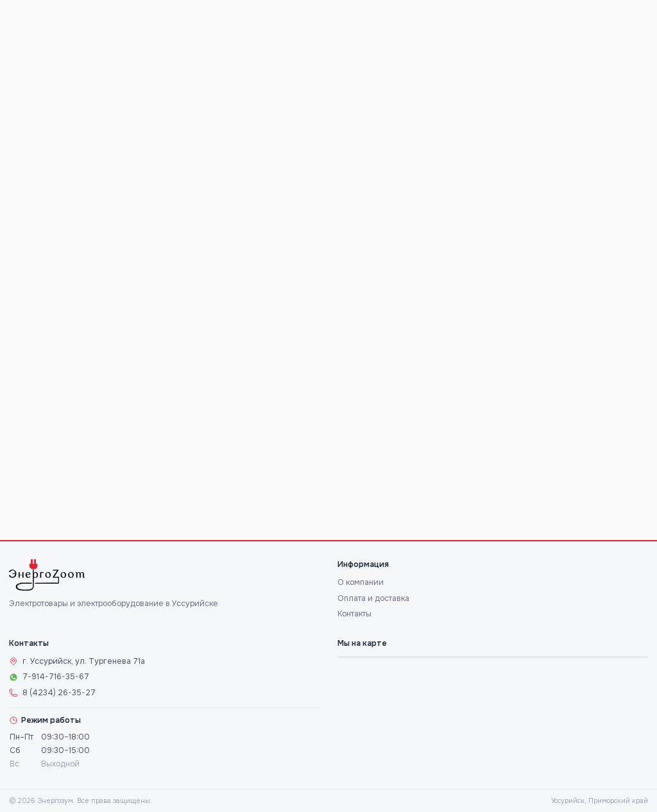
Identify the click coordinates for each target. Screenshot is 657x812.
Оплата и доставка (373, 598)
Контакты (354, 614)
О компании (361, 582)
